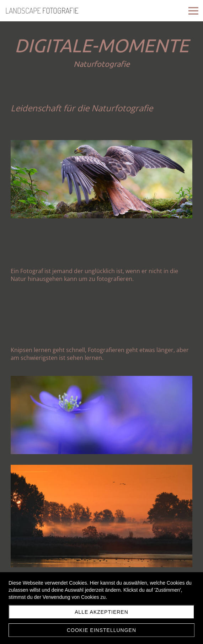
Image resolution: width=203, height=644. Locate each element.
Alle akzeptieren (101, 612)
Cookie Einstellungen (101, 630)
